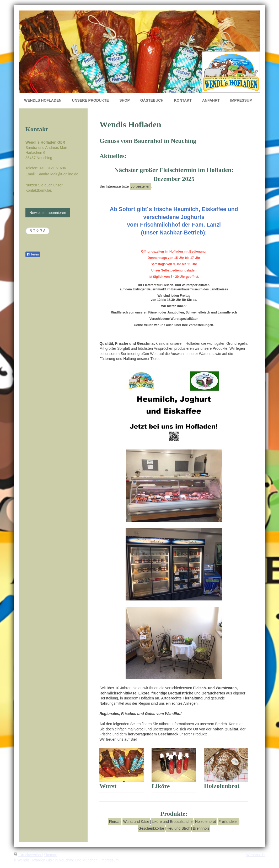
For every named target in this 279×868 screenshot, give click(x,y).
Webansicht (256, 855)
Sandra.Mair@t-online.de (58, 174)
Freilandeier (228, 822)
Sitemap (50, 855)
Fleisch (115, 822)
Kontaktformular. (39, 190)
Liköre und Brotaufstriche (172, 822)
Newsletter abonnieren (48, 213)
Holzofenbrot (205, 822)
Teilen (33, 254)
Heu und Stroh (178, 828)
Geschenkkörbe (151, 828)
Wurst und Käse (136, 822)
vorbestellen (141, 186)
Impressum (109, 860)
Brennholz (201, 828)
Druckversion (28, 855)
